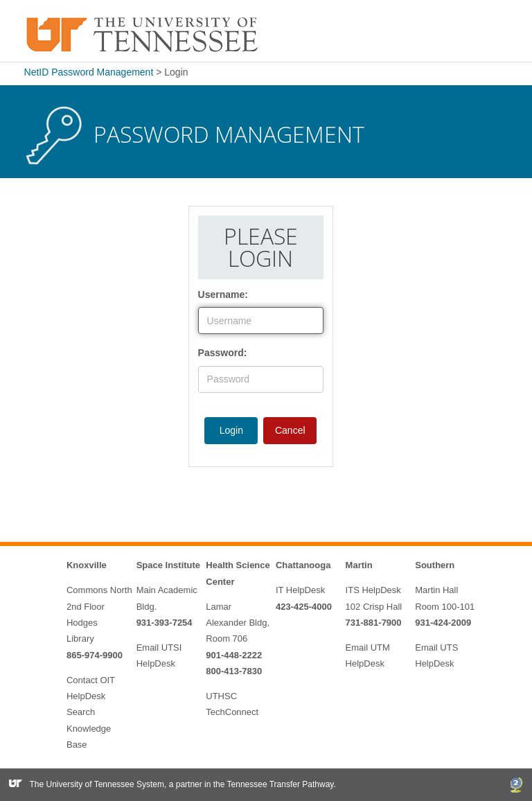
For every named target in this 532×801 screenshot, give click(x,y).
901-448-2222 (234, 655)
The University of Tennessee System (97, 784)
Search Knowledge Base (89, 728)
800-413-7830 (234, 671)
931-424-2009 (443, 623)
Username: (223, 294)
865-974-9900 (95, 655)
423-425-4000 (304, 607)
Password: (223, 353)
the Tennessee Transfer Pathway (274, 784)
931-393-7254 (165, 623)
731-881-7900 (374, 623)
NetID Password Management (89, 72)
